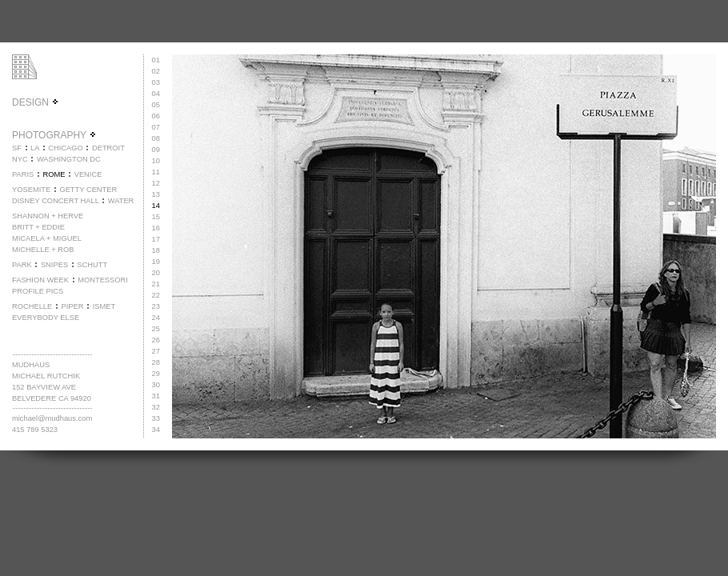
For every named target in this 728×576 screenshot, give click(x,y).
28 (156, 362)
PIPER (72, 306)
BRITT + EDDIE (38, 227)
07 (156, 127)
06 (156, 116)
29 (156, 374)
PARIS (23, 174)
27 (156, 351)
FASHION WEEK (40, 280)
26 (156, 340)
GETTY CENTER (88, 190)
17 (156, 239)
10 (156, 161)
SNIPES (54, 265)
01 (156, 60)
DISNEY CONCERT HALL (56, 201)
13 (156, 194)
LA (35, 148)
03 (156, 82)
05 (156, 105)
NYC (20, 159)
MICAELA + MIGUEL (47, 238)
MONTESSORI (103, 280)
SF (17, 148)
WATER (121, 201)
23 (156, 306)
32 (156, 407)
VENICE (88, 174)
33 (156, 418)
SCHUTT (92, 265)
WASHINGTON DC (69, 159)
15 (156, 217)
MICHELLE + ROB (43, 250)
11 (156, 172)
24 (156, 318)
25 (156, 329)
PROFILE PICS (38, 291)
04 (156, 94)
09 (156, 150)
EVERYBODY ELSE (46, 318)
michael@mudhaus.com (52, 418)
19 (156, 262)
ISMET (104, 306)
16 (156, 228)
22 (156, 295)
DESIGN (36, 102)
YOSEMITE (31, 190)
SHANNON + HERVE (48, 216)
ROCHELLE (32, 306)
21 (156, 284)
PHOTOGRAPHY (54, 135)
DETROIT (108, 148)
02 (156, 71)
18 (156, 250)
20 (156, 273)
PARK (22, 265)
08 (156, 138)
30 (156, 385)
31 (156, 396)
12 (156, 183)
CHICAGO (66, 148)
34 (156, 430)
